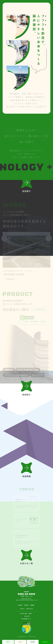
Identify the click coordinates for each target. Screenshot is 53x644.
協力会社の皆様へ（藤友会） (26, 614)
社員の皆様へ (27, 616)
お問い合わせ (45, 642)
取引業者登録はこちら (26, 619)
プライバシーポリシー (32, 637)
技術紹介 (26, 605)
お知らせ (20, 642)
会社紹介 (20, 605)
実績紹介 (33, 605)
